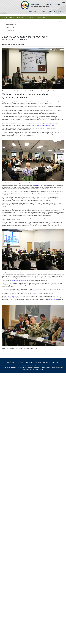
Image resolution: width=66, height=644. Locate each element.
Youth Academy (46, 362)
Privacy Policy (21, 368)
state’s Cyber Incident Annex (19, 281)
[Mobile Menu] (64, 2)
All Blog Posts (34, 353)
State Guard (38, 362)
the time (37, 186)
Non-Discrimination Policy (37, 369)
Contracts (44, 11)
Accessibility (26, 369)
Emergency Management (18, 362)
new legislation (12, 296)
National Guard (29, 362)
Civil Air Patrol (56, 362)
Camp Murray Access (57, 368)
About (31, 11)
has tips (36, 293)
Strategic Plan (37, 368)
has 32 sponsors (53, 299)
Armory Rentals (46, 368)
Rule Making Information (10, 368)
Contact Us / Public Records (55, 11)
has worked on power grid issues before (43, 125)
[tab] (10, 24)
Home (5, 17)
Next (62, 353)
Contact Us (29, 368)
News (35, 11)
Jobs (39, 11)
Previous (5, 353)
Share (60, 21)
